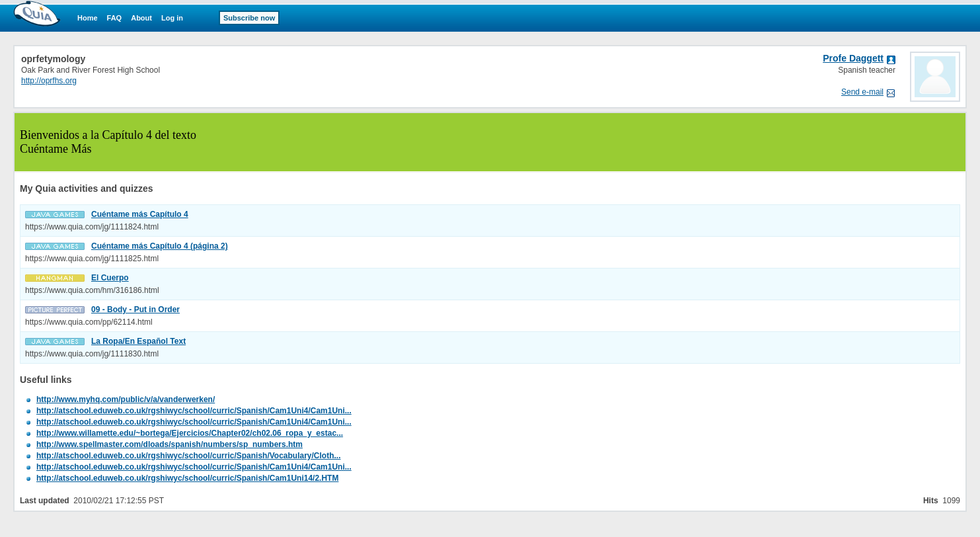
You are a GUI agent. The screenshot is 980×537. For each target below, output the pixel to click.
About (141, 18)
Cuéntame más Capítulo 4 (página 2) (160, 246)
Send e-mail (862, 92)
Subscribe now (249, 18)
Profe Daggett (853, 58)
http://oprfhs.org (49, 81)
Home (88, 18)
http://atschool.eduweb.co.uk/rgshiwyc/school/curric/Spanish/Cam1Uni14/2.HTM (187, 478)
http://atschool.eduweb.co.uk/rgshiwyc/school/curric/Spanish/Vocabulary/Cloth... (189, 456)
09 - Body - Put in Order (135, 310)
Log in (172, 18)
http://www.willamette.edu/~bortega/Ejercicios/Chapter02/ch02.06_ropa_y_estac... (190, 433)
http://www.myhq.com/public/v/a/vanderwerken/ (126, 399)
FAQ (115, 18)
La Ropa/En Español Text (138, 341)
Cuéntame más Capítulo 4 (140, 214)
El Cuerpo (110, 278)
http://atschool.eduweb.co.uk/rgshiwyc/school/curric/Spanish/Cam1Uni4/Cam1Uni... (194, 411)
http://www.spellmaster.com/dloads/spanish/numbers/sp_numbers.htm (170, 444)
